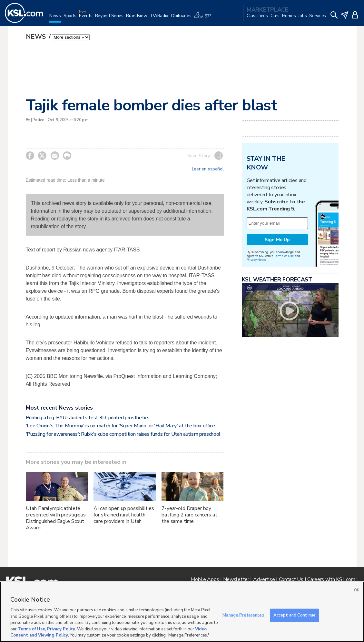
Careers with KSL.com (331, 579)
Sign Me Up (277, 240)
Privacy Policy (61, 629)
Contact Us (291, 579)
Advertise (264, 579)
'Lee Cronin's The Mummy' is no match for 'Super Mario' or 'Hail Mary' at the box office (120, 426)
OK (357, 590)
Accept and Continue (295, 615)
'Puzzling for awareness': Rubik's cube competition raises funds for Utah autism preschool (123, 434)
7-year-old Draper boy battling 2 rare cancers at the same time (189, 515)
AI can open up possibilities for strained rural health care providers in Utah (124, 515)
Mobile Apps (205, 579)
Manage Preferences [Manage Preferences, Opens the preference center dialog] (243, 615)
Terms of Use (284, 256)
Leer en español (208, 169)
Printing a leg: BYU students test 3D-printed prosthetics (88, 418)
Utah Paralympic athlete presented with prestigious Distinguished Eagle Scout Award (56, 518)
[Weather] (204, 18)
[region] (182, 612)
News (37, 37)
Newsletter (236, 579)
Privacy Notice (256, 260)
